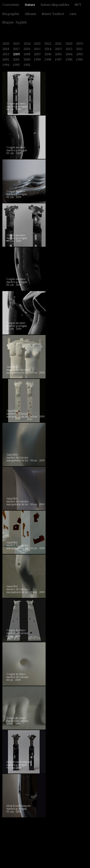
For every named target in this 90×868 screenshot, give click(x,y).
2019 (79, 43)
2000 (27, 59)
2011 (79, 49)
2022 (48, 43)
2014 (48, 49)
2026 (6, 43)
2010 (6, 54)
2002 (6, 59)
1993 (16, 65)
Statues (30, 5)
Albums (30, 14)
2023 (37, 43)
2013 (58, 49)
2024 (27, 43)
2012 (69, 49)
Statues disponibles (55, 5)
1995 (79, 59)
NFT (78, 5)
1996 (69, 59)
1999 (37, 59)
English (21, 22)
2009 (16, 54)
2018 (6, 49)
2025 (16, 43)
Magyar (8, 22)
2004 (69, 54)
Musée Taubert (53, 14)
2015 (37, 49)
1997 (58, 59)
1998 (48, 59)
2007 (37, 54)
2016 (27, 49)
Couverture (11, 5)
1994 (6, 65)
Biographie (11, 14)
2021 (58, 43)
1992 (27, 65)
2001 (16, 59)
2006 (48, 54)
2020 (69, 43)
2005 (58, 54)
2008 (27, 54)
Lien (73, 14)
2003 (79, 54)
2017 (16, 49)
